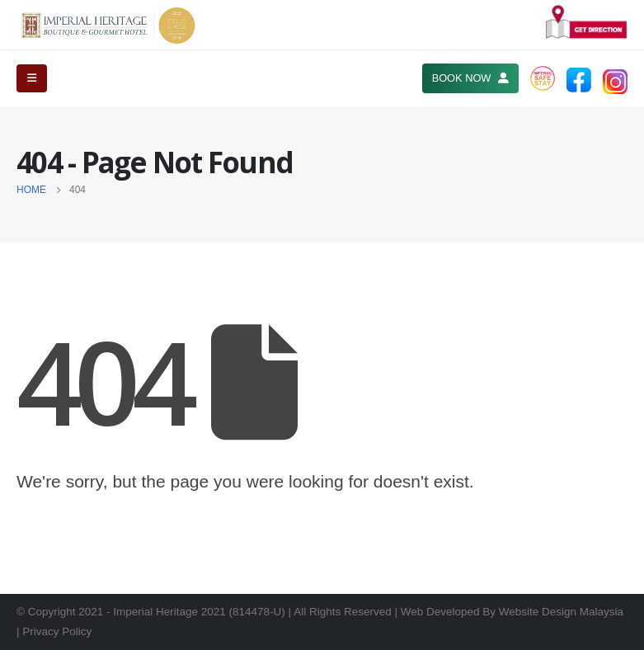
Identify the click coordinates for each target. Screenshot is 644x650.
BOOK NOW (470, 78)
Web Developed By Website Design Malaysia (512, 612)
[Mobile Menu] (32, 78)
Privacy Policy (57, 631)
